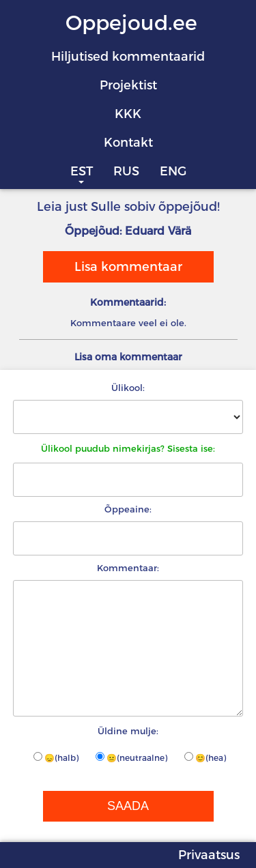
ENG (173, 171)
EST (82, 171)
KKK (128, 114)
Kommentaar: (128, 568)
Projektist (128, 85)
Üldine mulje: (128, 731)
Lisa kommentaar (128, 267)
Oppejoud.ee (131, 23)
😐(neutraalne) (131, 757)
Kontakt (128, 143)
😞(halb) (56, 757)
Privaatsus (209, 855)
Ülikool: (128, 388)
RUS (126, 171)
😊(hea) (205, 757)
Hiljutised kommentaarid (128, 57)
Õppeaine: (128, 509)
